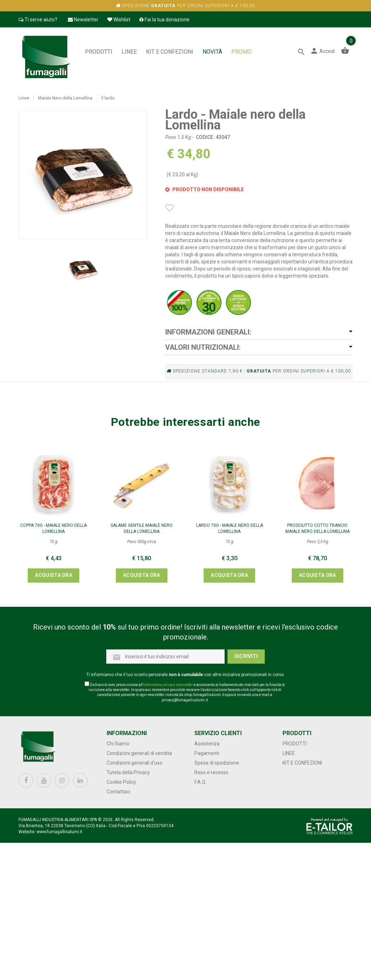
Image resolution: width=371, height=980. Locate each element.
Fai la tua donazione (164, 20)
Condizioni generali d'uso (135, 763)
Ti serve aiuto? (38, 20)
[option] (83, 269)
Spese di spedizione (217, 763)
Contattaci (118, 792)
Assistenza (207, 744)
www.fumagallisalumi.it (60, 832)
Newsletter (83, 20)
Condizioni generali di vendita (139, 753)
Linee (129, 52)
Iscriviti (246, 656)
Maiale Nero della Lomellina (65, 98)
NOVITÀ (212, 52)
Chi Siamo (118, 744)
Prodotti (99, 52)
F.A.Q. (200, 782)
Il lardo (108, 98)
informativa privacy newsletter (168, 685)
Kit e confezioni (170, 52)
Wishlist (119, 20)
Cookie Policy (121, 782)
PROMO (241, 52)
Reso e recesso (211, 772)
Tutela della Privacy (128, 772)
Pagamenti (207, 753)
